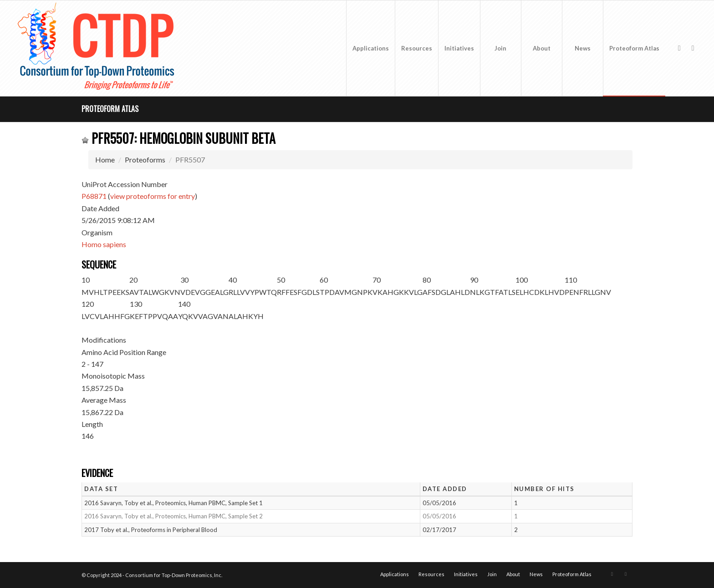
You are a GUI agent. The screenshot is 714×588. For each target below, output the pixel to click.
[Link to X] (679, 48)
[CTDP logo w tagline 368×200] (98, 48)
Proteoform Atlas (110, 109)
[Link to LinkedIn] (693, 48)
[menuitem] (370, 48)
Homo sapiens (104, 244)
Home (105, 160)
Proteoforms (145, 160)
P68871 (94, 196)
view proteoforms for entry (153, 196)
